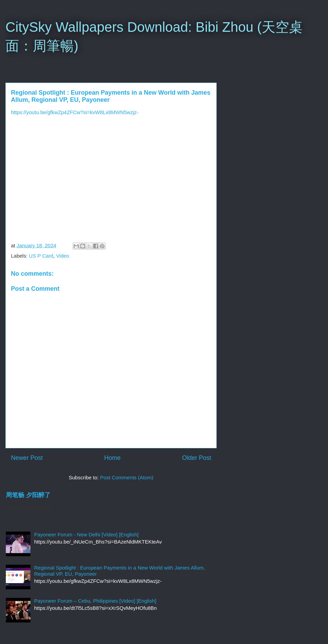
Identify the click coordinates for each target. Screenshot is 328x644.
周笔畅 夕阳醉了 (28, 495)
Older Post (197, 458)
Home (112, 458)
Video (63, 256)
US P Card (41, 256)
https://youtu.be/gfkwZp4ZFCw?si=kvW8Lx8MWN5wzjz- (75, 112)
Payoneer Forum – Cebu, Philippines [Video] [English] (95, 601)
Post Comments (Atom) (127, 477)
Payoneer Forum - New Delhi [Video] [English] (86, 535)
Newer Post (27, 458)
